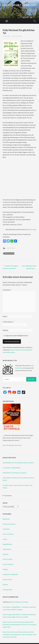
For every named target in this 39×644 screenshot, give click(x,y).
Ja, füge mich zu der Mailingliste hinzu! (15, 336)
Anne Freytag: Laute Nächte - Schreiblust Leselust (18, 614)
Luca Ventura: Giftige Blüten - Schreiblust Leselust (18, 607)
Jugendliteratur (8, 544)
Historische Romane (9, 524)
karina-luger (9, 253)
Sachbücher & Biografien (10, 574)
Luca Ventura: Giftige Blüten (12, 468)
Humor (5, 539)
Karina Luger (32, 229)
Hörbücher (6, 529)
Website (5, 330)
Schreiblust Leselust (19, 5)
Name (5, 316)
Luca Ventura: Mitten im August (13, 609)
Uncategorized (7, 590)
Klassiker (6, 554)
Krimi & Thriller (11, 248)
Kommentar (7, 290)
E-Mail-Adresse (8, 322)
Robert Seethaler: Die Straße (19, 602)
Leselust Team (17, 36)
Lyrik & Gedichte (8, 564)
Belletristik (6, 519)
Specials (5, 584)
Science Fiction (7, 579)
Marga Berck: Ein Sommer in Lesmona (15, 473)
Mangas (5, 569)
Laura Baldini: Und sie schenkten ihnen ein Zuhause (18, 463)
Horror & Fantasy (8, 534)
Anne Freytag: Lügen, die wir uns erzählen (15, 617)
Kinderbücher (7, 549)
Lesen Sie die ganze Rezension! (12, 445)
